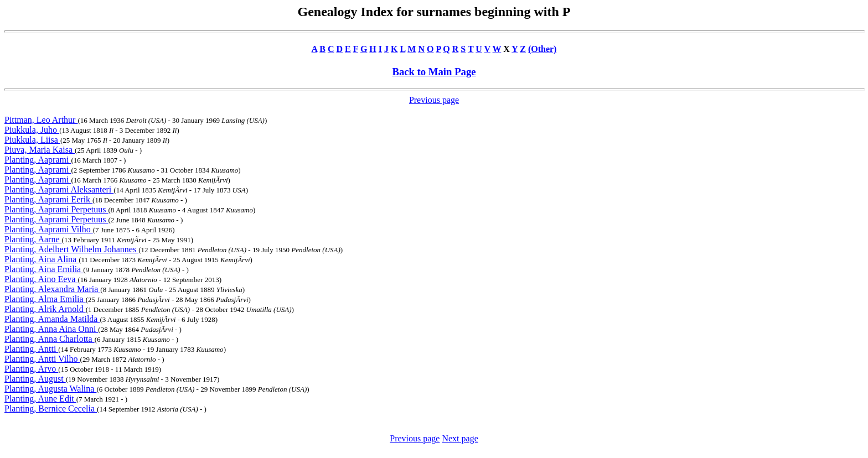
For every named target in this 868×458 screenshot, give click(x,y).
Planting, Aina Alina (42, 259)
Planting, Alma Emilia (45, 299)
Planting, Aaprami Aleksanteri (59, 189)
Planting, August (35, 379)
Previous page (434, 100)
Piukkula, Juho (32, 130)
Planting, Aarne (33, 239)
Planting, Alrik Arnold (45, 309)
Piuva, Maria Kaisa (40, 150)
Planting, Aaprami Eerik (48, 199)
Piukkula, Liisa (32, 140)
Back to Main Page (434, 72)
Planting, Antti (31, 349)
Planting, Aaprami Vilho (49, 229)
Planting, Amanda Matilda (52, 319)
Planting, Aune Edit (40, 399)
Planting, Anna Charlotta (50, 339)
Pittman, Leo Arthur (41, 120)
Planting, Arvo (31, 369)
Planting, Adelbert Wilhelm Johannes (71, 249)
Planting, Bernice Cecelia (51, 408)
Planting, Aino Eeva (41, 279)
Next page (460, 438)
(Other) (542, 49)
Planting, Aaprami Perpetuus (56, 209)
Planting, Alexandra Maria (52, 289)
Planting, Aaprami (38, 160)
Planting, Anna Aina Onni (51, 329)
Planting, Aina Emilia (44, 269)
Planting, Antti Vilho (42, 359)
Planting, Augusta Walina (50, 389)
